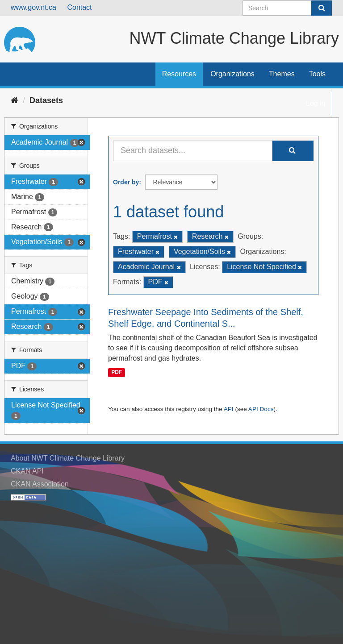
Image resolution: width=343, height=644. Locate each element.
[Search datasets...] (193, 151)
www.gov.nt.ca (33, 7)
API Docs (261, 409)
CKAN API (27, 471)
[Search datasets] (287, 8)
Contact (79, 7)
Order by (126, 182)
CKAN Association (40, 484)
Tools (317, 74)
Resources (179, 74)
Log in (316, 103)
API (229, 409)
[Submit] (322, 8)
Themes (282, 74)
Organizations (232, 74)
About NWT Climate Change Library (68, 458)
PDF (117, 372)
